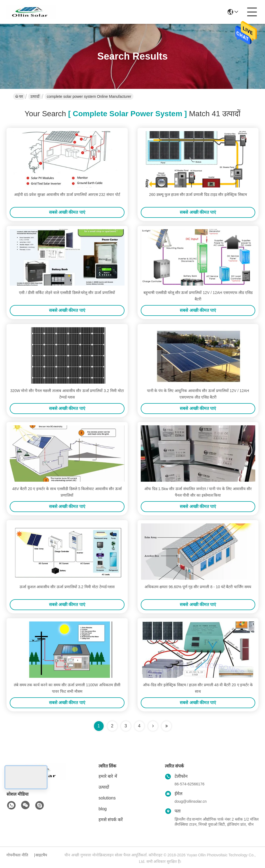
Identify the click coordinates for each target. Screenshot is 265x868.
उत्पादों (35, 96)
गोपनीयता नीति (17, 855)
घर (19, 96)
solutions (107, 798)
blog (103, 809)
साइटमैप (41, 855)
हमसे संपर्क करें (111, 820)
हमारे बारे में (108, 776)
